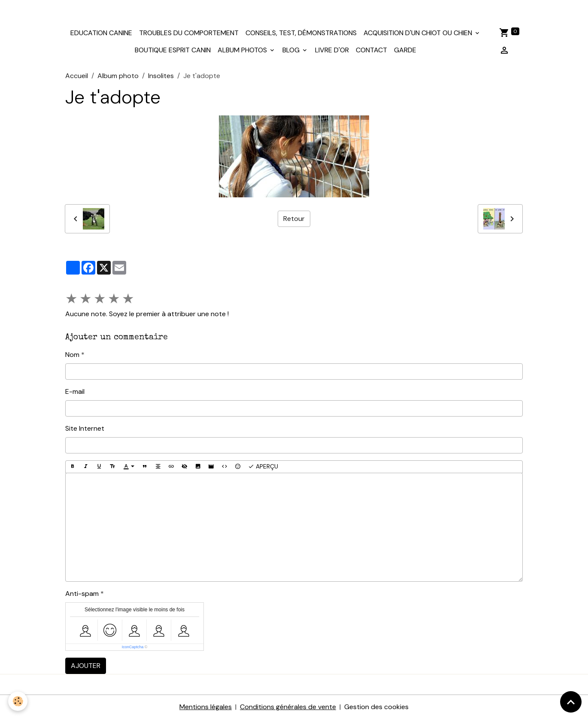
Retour (294, 219)
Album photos (243, 50)
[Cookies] (18, 701)
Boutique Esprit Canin (173, 50)
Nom (72, 355)
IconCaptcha (133, 647)
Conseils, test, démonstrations (301, 33)
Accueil (77, 76)
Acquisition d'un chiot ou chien (419, 33)
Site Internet (85, 428)
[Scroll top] (571, 702)
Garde (405, 50)
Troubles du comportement (189, 33)
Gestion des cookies (376, 707)
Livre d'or (332, 50)
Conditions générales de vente (288, 707)
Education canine (101, 33)
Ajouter (86, 666)
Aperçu (263, 467)
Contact (371, 50)
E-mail (75, 391)
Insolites (161, 76)
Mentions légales (206, 707)
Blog (292, 50)
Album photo (118, 76)
